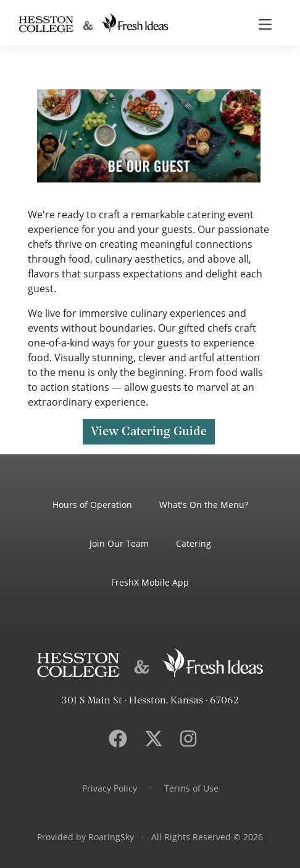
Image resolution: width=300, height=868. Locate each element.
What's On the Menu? (204, 505)
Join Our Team (119, 543)
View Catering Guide (149, 432)
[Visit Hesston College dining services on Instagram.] (188, 738)
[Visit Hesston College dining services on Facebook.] (118, 738)
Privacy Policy (110, 788)
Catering (194, 543)
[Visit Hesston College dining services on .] (154, 738)
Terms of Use (191, 788)
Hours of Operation (92, 505)
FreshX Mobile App (150, 582)
